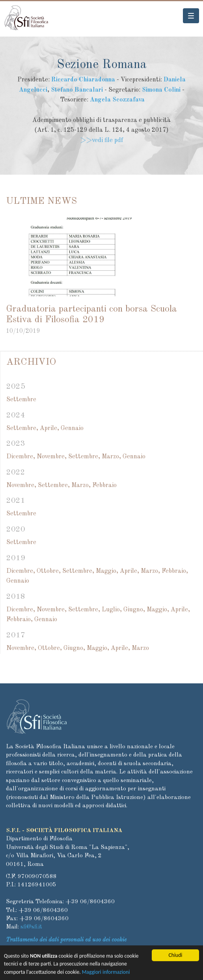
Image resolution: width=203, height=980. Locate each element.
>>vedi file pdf (101, 140)
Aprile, (49, 428)
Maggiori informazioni (106, 973)
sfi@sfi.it (31, 927)
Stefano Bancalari (77, 90)
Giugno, (134, 610)
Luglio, (112, 610)
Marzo (140, 648)
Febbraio (104, 485)
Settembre (21, 400)
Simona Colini (161, 90)
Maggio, (107, 571)
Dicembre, (21, 457)
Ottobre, (49, 571)
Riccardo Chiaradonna (83, 80)
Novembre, (52, 457)
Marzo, (111, 457)
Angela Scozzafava (117, 100)
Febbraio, (175, 571)
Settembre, (22, 428)
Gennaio (72, 428)
